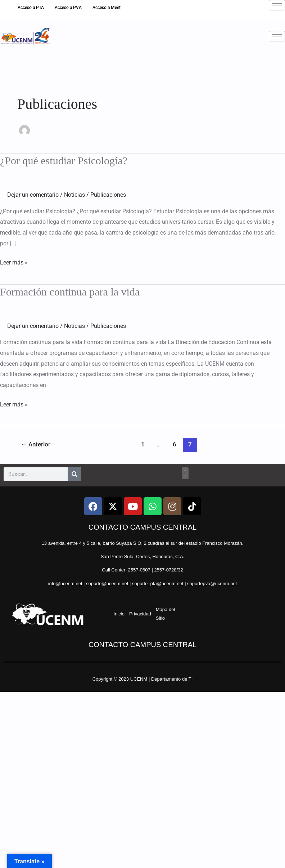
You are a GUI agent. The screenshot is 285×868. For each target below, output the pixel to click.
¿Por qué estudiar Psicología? (64, 161)
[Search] (74, 474)
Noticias (74, 195)
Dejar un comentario (33, 195)
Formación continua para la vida (70, 292)
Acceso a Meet (107, 8)
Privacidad (140, 614)
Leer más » (14, 262)
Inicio (119, 614)
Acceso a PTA (31, 8)
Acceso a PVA (68, 8)
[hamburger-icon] (277, 5)
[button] (185, 473)
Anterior (36, 444)
